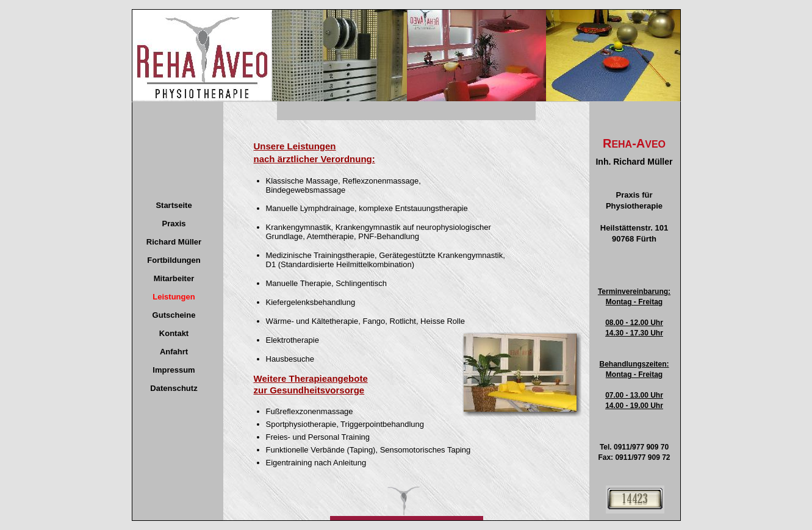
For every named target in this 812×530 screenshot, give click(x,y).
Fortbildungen (174, 260)
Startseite (174, 205)
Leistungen (174, 297)
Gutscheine (174, 315)
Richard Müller (174, 242)
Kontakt (174, 333)
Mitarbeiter (174, 278)
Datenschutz (174, 388)
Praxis (174, 224)
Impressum (174, 370)
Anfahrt (174, 352)
